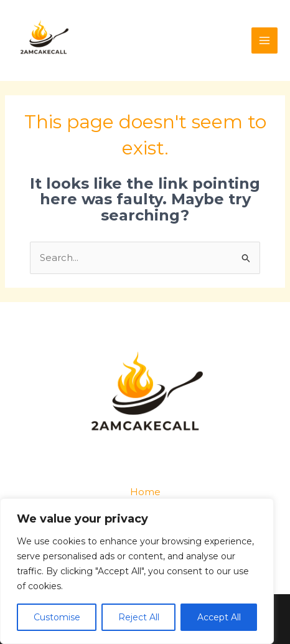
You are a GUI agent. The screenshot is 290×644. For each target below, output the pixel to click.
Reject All (139, 617)
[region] (137, 571)
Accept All (219, 617)
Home (145, 492)
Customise (57, 617)
